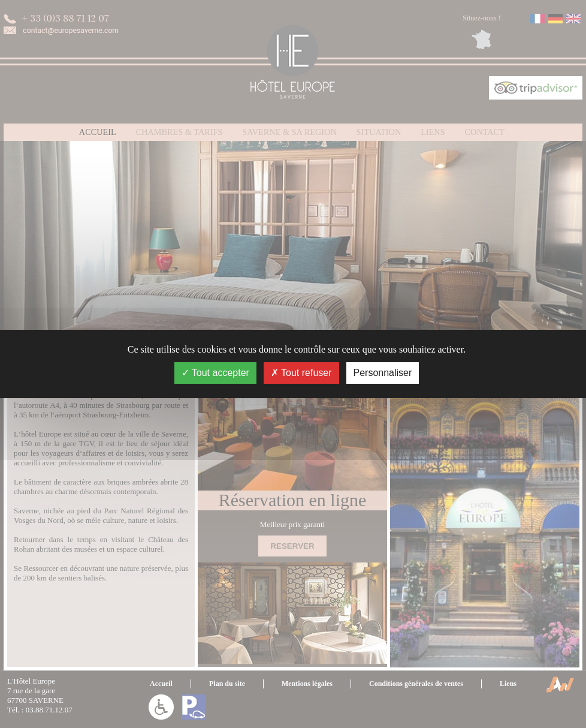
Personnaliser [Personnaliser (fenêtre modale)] (383, 373)
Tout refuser (301, 373)
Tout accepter (215, 373)
